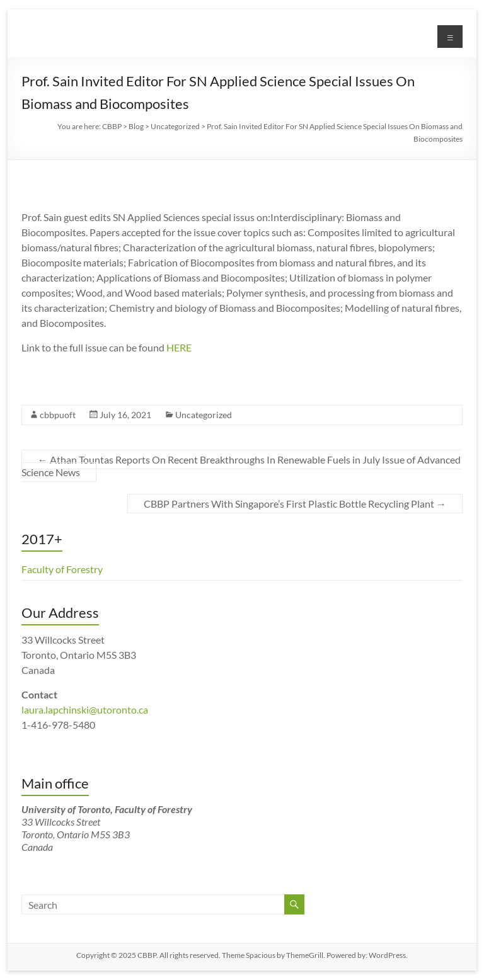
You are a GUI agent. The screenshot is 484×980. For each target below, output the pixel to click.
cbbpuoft (58, 415)
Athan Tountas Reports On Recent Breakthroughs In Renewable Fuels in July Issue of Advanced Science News (241, 466)
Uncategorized (204, 415)
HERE (179, 347)
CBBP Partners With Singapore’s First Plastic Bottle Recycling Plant (295, 504)
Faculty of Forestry (62, 569)
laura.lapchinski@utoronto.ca (85, 709)
